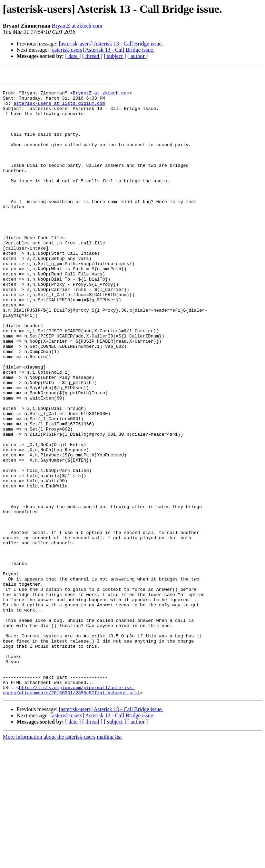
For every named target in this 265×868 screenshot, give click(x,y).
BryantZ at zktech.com (77, 26)
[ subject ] (115, 56)
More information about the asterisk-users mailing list (62, 862)
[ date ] (73, 56)
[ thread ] (92, 56)
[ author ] (138, 56)
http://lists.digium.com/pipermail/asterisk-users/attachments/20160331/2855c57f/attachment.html (71, 815)
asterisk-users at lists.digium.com (59, 110)
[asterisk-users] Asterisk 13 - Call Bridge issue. (111, 44)
